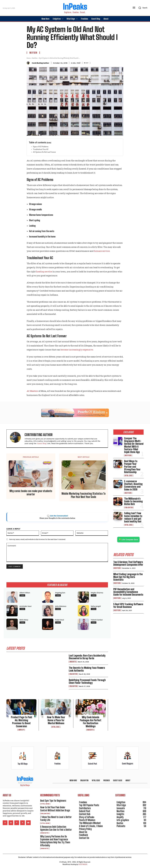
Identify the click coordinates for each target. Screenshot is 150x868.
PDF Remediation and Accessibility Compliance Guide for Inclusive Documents (128, 592)
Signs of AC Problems (41, 147)
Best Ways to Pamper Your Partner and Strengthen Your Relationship (132, 467)
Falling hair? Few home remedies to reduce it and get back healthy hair (133, 517)
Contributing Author (40, 63)
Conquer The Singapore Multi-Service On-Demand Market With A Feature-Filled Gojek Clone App (134, 445)
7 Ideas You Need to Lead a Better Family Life (56, 818)
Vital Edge (56, 727)
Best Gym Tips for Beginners (53, 801)
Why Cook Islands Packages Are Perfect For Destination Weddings (91, 722)
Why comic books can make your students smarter (31, 493)
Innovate (45, 833)
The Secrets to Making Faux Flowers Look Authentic (87, 669)
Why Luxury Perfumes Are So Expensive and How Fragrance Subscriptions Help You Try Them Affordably (55, 841)
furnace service (102, 251)
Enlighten (73, 674)
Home (29, 58)
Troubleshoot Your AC (41, 149)
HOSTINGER (83, 864)
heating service (44, 272)
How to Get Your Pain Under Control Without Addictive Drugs (55, 809)
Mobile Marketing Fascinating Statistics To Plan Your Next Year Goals (84, 495)
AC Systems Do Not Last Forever (44, 152)
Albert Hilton (25, 593)
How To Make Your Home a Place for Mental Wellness (56, 720)
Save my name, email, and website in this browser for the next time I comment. (37, 539)
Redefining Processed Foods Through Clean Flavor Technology (87, 681)
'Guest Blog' (42, 443)
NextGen (33, 53)
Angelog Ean (60, 593)
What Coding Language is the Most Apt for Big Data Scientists (128, 577)
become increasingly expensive (77, 350)
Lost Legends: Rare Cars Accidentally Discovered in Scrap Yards (87, 657)
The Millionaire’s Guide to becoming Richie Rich (133, 501)
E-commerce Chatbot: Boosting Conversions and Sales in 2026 (133, 485)
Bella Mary (24, 620)
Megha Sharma (97, 593)
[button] (142, 8)
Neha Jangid (96, 606)
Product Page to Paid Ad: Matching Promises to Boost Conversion (21, 722)
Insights (73, 662)
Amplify (21, 730)
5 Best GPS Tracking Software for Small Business (128, 606)
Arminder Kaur (26, 606)
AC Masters (32, 391)
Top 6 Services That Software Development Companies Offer (128, 563)
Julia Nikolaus (61, 606)
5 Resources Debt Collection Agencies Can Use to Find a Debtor (56, 828)
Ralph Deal (60, 620)
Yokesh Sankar (97, 620)
